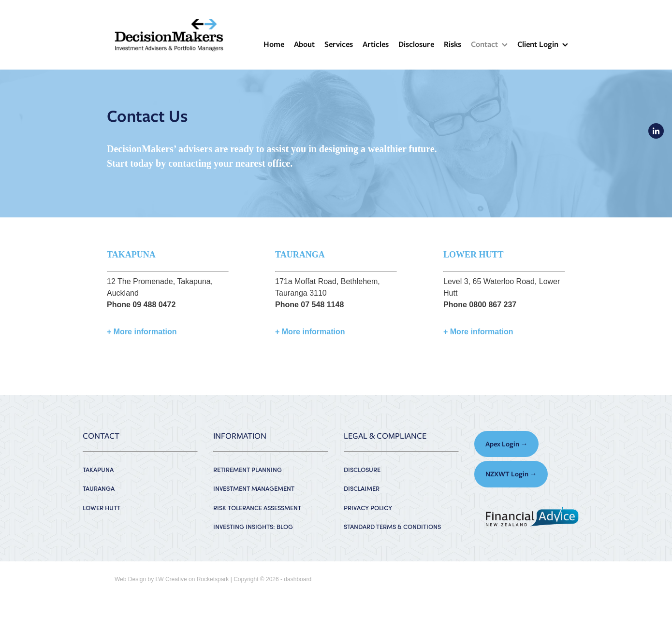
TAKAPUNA (98, 469)
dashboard (298, 579)
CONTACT (101, 436)
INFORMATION (240, 436)
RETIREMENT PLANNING (248, 469)
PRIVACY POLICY (368, 507)
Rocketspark (213, 579)
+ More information (142, 332)
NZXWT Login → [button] (511, 474)
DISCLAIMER (362, 488)
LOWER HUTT (102, 507)
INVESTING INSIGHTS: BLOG (253, 526)
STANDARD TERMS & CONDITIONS (392, 526)
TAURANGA (99, 488)
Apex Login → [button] (507, 444)
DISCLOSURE (362, 469)
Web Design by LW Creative (151, 579)
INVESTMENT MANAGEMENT (254, 488)
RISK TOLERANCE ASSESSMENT (257, 507)
